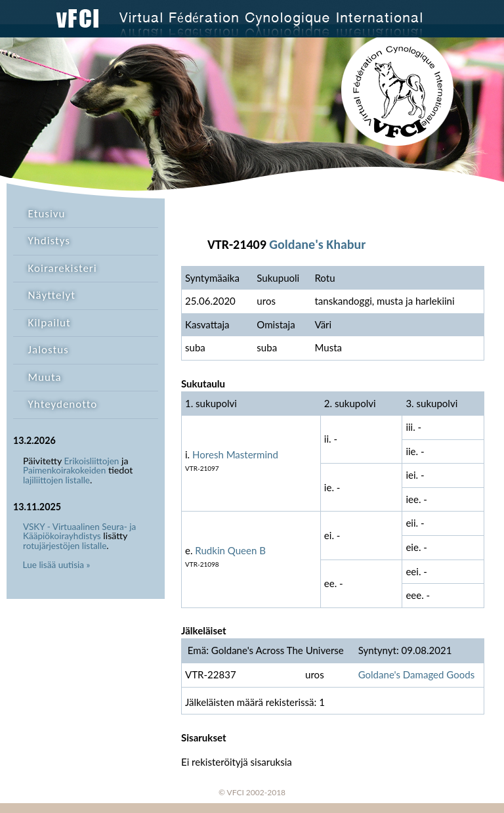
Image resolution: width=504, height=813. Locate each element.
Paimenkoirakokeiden (64, 470)
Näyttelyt (52, 295)
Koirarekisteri (63, 268)
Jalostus (49, 350)
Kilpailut (50, 323)
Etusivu (47, 214)
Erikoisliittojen (92, 461)
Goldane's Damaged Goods (417, 674)
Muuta (45, 377)
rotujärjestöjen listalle (65, 546)
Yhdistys (49, 241)
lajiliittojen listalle (56, 480)
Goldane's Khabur (317, 244)
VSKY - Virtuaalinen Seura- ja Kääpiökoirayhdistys (79, 532)
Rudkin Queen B (230, 550)
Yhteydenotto (63, 404)
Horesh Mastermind (235, 454)
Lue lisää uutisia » (57, 565)
